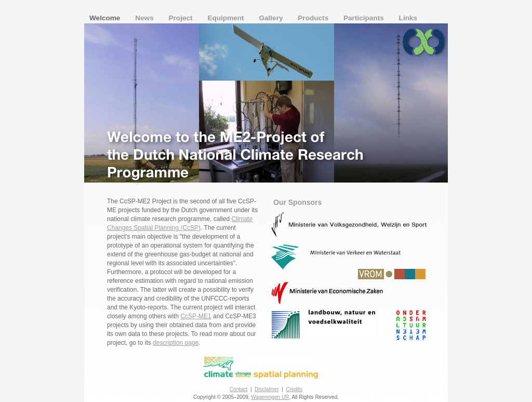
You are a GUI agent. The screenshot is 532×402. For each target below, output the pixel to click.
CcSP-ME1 (196, 316)
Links (408, 18)
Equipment (227, 18)
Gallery (272, 18)
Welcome (106, 18)
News (145, 18)
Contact (238, 389)
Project (182, 18)
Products (314, 18)
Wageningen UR (270, 397)
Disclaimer (267, 389)
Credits (294, 389)
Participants (365, 18)
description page (176, 343)
